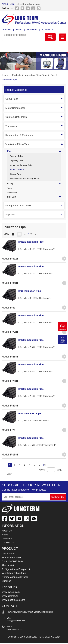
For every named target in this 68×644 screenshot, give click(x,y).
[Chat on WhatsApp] (63, 330)
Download (32, 30)
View (9, 477)
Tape (10, 190)
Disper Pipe (16, 175)
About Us (6, 30)
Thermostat (12, 126)
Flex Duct (12, 200)
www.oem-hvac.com (15, 631)
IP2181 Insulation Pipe (32, 392)
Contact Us (48, 30)
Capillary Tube (17, 161)
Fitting (10, 185)
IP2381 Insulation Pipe (32, 367)
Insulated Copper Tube (22, 166)
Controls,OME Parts (17, 117)
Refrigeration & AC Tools (19, 208)
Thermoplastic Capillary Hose (25, 180)
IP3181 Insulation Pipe (32, 269)
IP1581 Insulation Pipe (32, 441)
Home (5, 75)
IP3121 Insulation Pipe (32, 245)
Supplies (10, 217)
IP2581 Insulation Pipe (32, 343)
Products (17, 75)
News (19, 30)
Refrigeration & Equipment (20, 135)
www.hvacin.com (11, 594)
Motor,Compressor (16, 108)
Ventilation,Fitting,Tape (36, 75)
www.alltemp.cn (11, 597)
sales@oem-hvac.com (28, 4)
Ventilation (12, 195)
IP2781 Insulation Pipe (32, 318)
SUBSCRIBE (58, 500)
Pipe (53, 75)
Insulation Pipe (10, 79)
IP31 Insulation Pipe (30, 294)
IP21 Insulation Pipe (30, 416)
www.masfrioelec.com (14, 601)
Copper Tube (17, 157)
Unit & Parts (12, 99)
